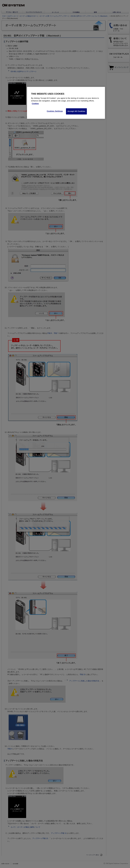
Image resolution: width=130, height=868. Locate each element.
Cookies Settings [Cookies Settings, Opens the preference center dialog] (55, 111)
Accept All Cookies (76, 111)
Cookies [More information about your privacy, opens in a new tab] (35, 104)
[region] (66, 103)
